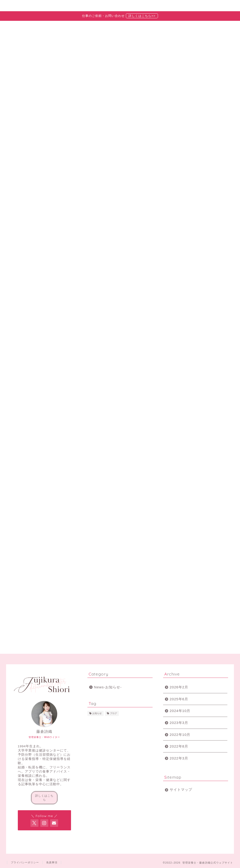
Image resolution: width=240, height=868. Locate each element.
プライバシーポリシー (25, 862)
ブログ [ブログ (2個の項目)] (113, 713)
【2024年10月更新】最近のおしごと (201, 180)
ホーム (30, 6)
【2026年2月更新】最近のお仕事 (201, 144)
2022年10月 (180, 735)
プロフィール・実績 (79, 6)
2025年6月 (179, 699)
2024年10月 (180, 711)
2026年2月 (179, 687)
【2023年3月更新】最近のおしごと (201, 198)
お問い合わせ (179, 6)
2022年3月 (179, 758)
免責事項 (52, 862)
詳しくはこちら (44, 798)
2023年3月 (179, 723)
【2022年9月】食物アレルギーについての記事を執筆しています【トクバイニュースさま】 (201, 222)
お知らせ (129, 6)
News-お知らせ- (66, 279)
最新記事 (31, 279)
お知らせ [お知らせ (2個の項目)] (97, 713)
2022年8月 (179, 746)
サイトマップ (181, 790)
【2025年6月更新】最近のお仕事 (201, 162)
